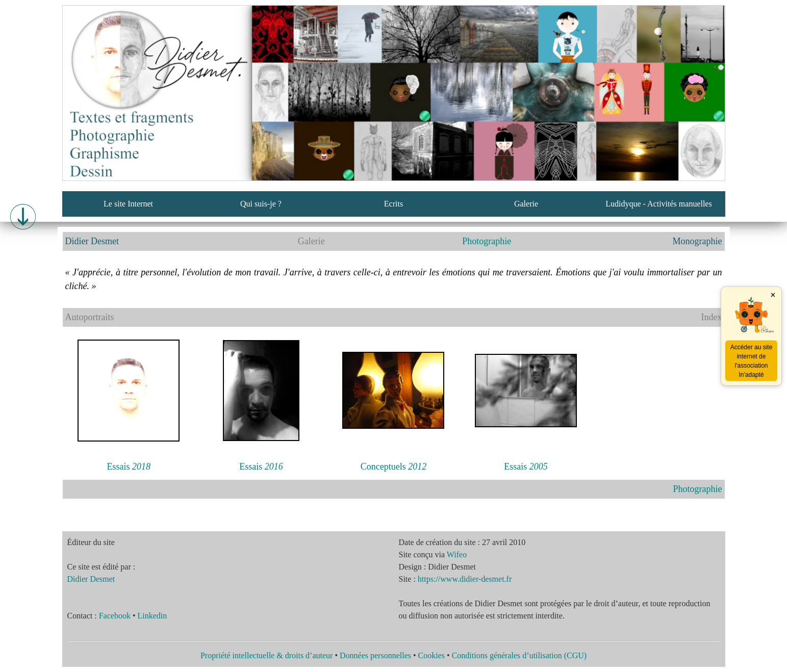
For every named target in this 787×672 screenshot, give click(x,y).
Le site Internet (128, 204)
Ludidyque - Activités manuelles (658, 204)
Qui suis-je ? (261, 204)
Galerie (526, 204)
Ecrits (393, 204)
